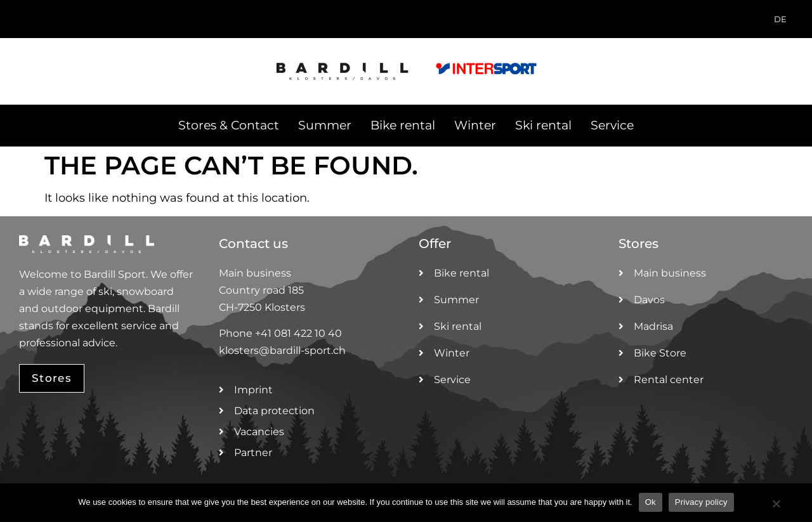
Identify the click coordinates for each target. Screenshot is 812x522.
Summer (325, 125)
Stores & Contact (229, 125)
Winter (475, 125)
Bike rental (403, 125)
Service (612, 125)
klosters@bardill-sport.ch (282, 350)
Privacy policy (701, 502)
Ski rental (543, 125)
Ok (651, 502)
